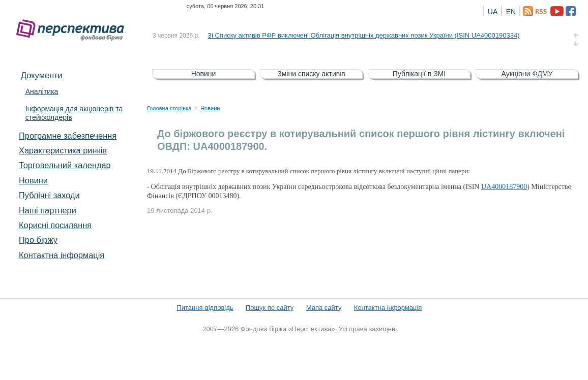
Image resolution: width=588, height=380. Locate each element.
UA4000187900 (504, 187)
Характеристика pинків (63, 150)
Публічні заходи (49, 195)
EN (511, 12)
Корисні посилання (55, 225)
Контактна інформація (62, 255)
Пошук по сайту (270, 308)
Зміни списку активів (311, 74)
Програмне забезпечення (68, 136)
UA (493, 12)
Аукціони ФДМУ (527, 74)
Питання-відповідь (205, 308)
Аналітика (42, 91)
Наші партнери (48, 210)
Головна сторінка (169, 108)
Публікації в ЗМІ (419, 74)
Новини (33, 180)
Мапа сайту (324, 308)
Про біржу (38, 240)
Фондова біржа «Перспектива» (73, 30)
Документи (42, 75)
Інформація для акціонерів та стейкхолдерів (74, 113)
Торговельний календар (65, 165)
